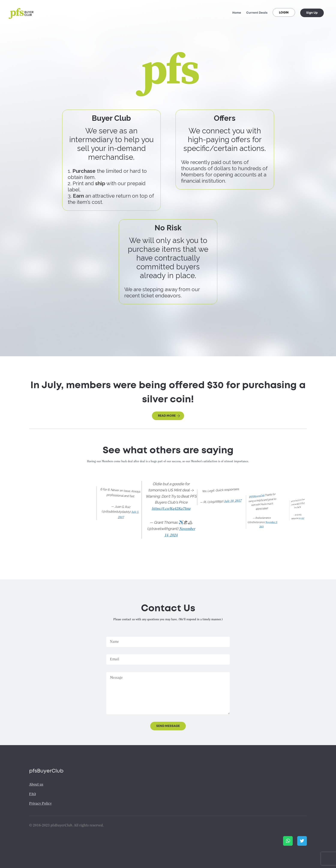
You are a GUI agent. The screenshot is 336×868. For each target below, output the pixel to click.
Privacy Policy (40, 804)
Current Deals (257, 13)
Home (237, 13)
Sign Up (312, 13)
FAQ (33, 794)
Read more (169, 416)
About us (36, 785)
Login (284, 13)
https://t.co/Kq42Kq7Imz (171, 509)
